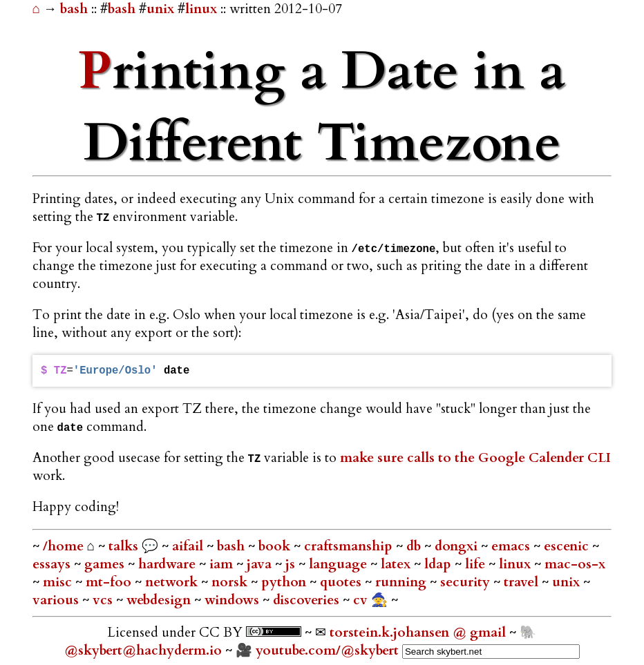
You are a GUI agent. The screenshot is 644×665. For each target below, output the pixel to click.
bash (76, 9)
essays (53, 564)
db (415, 546)
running (402, 582)
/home (63, 546)
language (340, 564)
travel (523, 582)
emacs (512, 546)
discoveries (308, 600)
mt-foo (110, 582)
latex (397, 564)
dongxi (458, 546)
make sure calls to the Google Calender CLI (475, 458)
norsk (231, 582)
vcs (104, 600)
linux (201, 9)
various (57, 600)
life (477, 564)
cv (362, 600)
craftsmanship (350, 546)
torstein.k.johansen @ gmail (419, 633)
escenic (568, 546)
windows (234, 600)
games (106, 564)
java (261, 564)
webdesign (160, 600)
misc (59, 582)
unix (160, 9)
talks (123, 546)
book (276, 546)
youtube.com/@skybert (327, 650)
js (292, 564)
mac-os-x (575, 564)
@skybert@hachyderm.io (143, 650)
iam (223, 564)
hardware (169, 564)
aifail (189, 546)
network (173, 582)
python (285, 582)
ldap (439, 564)
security (467, 582)
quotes (342, 582)
